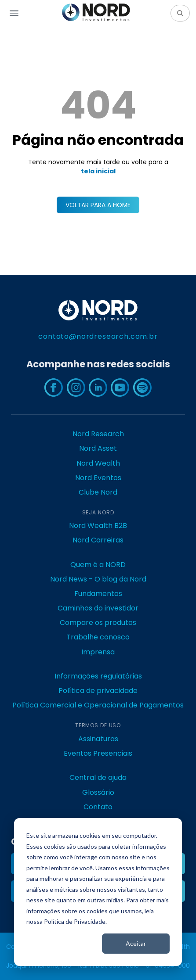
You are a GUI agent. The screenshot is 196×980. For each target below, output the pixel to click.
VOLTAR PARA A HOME (98, 205)
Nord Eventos (98, 478)
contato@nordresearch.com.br (98, 337)
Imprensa (98, 652)
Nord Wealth (98, 463)
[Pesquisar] (180, 13)
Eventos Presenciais (98, 753)
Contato (98, 807)
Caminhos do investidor (98, 608)
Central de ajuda (98, 777)
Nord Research (98, 434)
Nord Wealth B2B (98, 526)
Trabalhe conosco (98, 637)
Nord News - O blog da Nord (98, 579)
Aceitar (136, 943)
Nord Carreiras (98, 540)
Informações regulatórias (98, 676)
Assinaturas (98, 739)
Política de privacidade (98, 691)
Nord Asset (98, 448)
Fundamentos (98, 594)
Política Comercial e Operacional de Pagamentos (98, 705)
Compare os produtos (98, 623)
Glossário (98, 792)
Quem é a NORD (98, 565)
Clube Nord (98, 492)
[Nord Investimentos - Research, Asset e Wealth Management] (96, 13)
